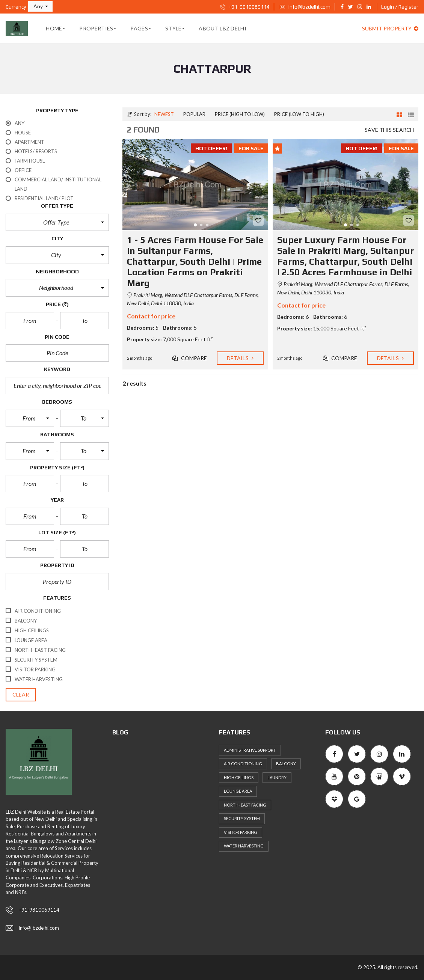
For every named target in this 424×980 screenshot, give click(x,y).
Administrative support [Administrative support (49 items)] (250, 750)
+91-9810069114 (245, 7)
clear (21, 694)
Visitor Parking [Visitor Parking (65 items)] (241, 832)
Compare (190, 358)
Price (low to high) (299, 114)
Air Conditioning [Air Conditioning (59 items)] (243, 764)
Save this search (389, 130)
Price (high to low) (240, 114)
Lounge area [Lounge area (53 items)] (238, 791)
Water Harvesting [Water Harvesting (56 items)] (244, 846)
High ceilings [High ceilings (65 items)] (239, 777)
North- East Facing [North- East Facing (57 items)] (245, 805)
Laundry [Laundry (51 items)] (277, 777)
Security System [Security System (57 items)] (242, 818)
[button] (40, 6)
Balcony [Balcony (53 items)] (286, 764)
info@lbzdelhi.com (305, 7)
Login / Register (400, 7)
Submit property (390, 28)
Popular (194, 114)
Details (240, 358)
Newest (164, 114)
